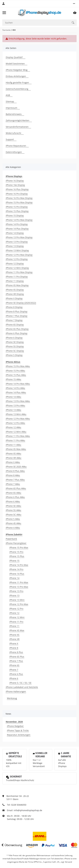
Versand (68, 862)
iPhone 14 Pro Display (17, 224)
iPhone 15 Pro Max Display (19, 202)
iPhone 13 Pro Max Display (19, 237)
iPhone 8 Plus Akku (15, 471)
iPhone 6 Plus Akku (15, 497)
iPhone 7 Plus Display (17, 316)
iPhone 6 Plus (16, 674)
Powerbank (11, 539)
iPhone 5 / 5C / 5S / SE (20, 683)
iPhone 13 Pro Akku (15, 405)
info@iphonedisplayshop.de (28, 810)
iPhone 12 (14, 613)
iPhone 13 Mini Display (17, 250)
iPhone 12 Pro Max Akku (18, 419)
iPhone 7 (14, 670)
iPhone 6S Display (15, 325)
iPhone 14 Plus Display (17, 229)
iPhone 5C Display (15, 351)
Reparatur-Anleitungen (19, 735)
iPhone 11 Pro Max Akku (18, 436)
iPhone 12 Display (15, 263)
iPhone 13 (14, 595)
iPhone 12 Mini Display (17, 268)
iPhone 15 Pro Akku (15, 371)
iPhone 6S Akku (13, 493)
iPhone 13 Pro (16, 591)
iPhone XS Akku (13, 453)
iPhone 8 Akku (13, 475)
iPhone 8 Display (14, 307)
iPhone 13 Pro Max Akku (18, 401)
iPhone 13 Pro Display (17, 242)
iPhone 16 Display (15, 181)
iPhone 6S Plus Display (17, 329)
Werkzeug (12, 698)
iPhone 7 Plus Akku (15, 480)
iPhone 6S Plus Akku (16, 488)
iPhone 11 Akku (13, 445)
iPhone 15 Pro (16, 552)
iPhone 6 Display (14, 338)
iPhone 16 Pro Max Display (19, 198)
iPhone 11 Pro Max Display (19, 272)
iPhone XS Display (15, 290)
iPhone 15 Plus (17, 556)
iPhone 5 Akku (13, 519)
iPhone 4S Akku (13, 523)
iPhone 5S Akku (13, 510)
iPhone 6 (14, 678)
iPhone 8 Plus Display (17, 311)
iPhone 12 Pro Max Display (19, 255)
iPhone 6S (14, 665)
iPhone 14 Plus (17, 574)
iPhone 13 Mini (17, 600)
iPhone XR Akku (14, 458)
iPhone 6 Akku (13, 501)
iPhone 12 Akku (13, 427)
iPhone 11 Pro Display (17, 277)
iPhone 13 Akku (13, 410)
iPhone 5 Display (14, 355)
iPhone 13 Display (15, 246)
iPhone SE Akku (13, 506)
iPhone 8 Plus (16, 652)
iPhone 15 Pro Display (17, 207)
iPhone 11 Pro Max (19, 582)
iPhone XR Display (15, 294)
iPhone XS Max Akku (16, 449)
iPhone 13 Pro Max (19, 587)
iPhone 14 (14, 578)
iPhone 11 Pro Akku (15, 440)
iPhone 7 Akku (13, 484)
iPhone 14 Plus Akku (16, 392)
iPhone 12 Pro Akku (15, 423)
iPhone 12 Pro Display (17, 259)
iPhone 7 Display (14, 320)
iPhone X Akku (13, 462)
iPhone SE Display (15, 342)
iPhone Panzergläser (16, 543)
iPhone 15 (14, 561)
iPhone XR (14, 639)
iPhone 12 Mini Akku (16, 432)
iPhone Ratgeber (15, 726)
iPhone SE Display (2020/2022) (21, 303)
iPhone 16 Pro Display (17, 194)
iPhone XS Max (17, 630)
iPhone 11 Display (15, 281)
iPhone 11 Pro (16, 622)
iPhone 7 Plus (16, 661)
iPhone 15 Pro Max (19, 548)
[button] (74, 4)
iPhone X (14, 643)
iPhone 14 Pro (16, 569)
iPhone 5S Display (15, 346)
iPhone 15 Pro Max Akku (18, 366)
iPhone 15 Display (15, 215)
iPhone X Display (14, 298)
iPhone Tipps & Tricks (18, 730)
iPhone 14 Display (15, 233)
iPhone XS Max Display (17, 285)
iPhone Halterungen (16, 691)
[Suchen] (36, 23)
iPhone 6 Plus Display (17, 333)
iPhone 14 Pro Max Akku (18, 384)
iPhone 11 (14, 626)
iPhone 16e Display (15, 185)
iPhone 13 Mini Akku (16, 414)
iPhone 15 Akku (13, 379)
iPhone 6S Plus (17, 657)
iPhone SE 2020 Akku (16, 467)
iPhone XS (14, 635)
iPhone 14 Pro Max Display (19, 220)
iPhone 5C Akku (14, 515)
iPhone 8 (14, 648)
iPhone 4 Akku (13, 528)
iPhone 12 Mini (17, 617)
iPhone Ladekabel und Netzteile (22, 687)
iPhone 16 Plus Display (17, 189)
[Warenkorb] (75, 13)
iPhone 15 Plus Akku (16, 375)
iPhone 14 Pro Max (19, 565)
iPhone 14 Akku (13, 397)
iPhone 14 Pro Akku (15, 388)
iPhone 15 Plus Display (17, 211)
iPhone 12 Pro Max (19, 604)
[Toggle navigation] (4, 13)
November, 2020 (14, 722)
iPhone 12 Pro (16, 609)
